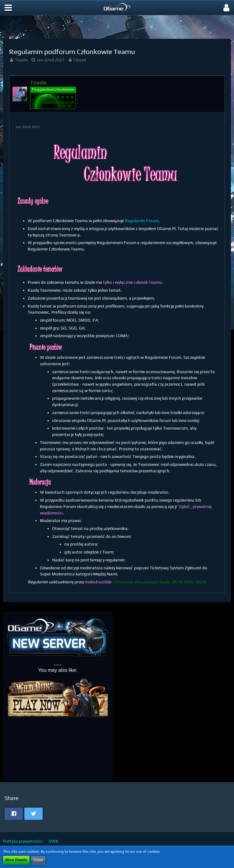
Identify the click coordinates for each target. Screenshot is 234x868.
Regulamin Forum (142, 221)
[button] (8, 8)
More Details (16, 860)
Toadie (21, 60)
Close (38, 860)
